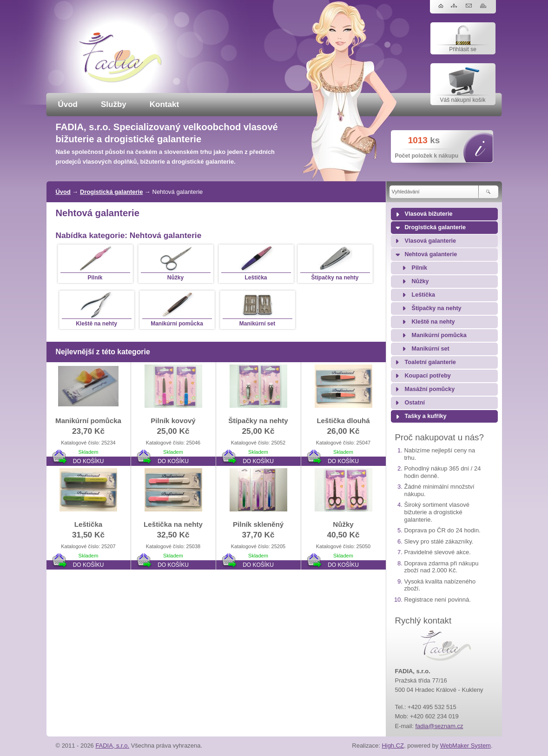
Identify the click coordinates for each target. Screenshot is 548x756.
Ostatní (415, 403)
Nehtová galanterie (431, 254)
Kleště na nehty (433, 322)
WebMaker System (465, 746)
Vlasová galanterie (431, 241)
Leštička (423, 295)
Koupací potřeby (428, 376)
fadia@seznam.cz (439, 726)
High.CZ (393, 746)
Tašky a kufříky (426, 416)
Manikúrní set (431, 349)
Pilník (420, 268)
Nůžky (420, 281)
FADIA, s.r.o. (112, 746)
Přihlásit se (463, 49)
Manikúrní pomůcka (439, 335)
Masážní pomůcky (430, 389)
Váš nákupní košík (462, 100)
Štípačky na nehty (437, 308)
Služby (114, 104)
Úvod (68, 104)
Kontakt (164, 104)
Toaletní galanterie (430, 362)
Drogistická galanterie (111, 192)
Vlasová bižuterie (429, 214)
